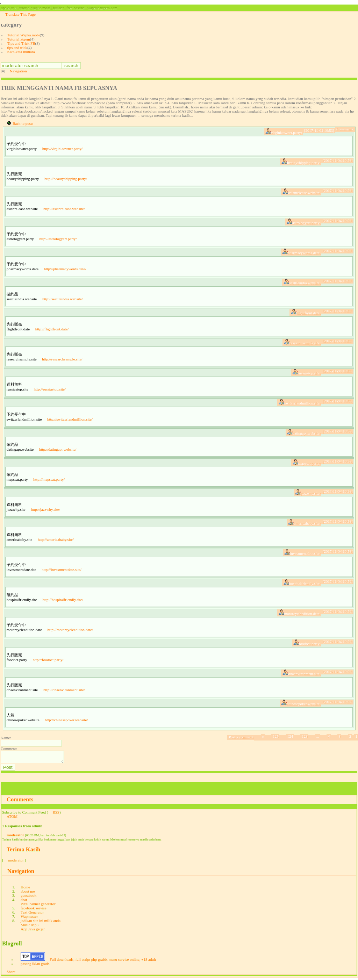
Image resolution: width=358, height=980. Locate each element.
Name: (6, 738)
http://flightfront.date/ (52, 329)
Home (25, 889)
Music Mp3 (30, 927)
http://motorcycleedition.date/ (70, 630)
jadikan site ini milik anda (41, 923)
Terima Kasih (23, 852)
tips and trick (17, 48)
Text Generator (32, 914)
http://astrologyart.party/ (58, 239)
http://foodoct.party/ (48, 660)
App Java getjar (33, 931)
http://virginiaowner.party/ (63, 149)
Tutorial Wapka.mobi (24, 35)
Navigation (18, 71)
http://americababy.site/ (56, 539)
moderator (15, 837)
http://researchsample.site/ (62, 359)
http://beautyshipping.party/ (66, 179)
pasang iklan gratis (35, 966)
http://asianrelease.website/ (64, 209)
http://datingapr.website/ (58, 449)
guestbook (28, 897)
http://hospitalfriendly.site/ (63, 600)
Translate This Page (20, 14)
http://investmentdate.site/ (62, 570)
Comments (20, 802)
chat (24, 902)
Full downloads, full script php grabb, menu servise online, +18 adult (103, 961)
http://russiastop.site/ (50, 389)
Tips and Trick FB (21, 43)
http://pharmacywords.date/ (65, 269)
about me (28, 893)
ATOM (12, 818)
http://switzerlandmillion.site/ (70, 419)
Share (11, 974)
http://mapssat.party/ (49, 479)
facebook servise (34, 910)
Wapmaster (29, 918)
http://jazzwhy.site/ (45, 509)
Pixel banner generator (38, 906)
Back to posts (23, 123)
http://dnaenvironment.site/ (64, 690)
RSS (56, 814)
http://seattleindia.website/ (63, 299)
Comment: (9, 749)
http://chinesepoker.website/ (66, 720)
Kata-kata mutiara (21, 52)
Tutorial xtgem (19, 39)
